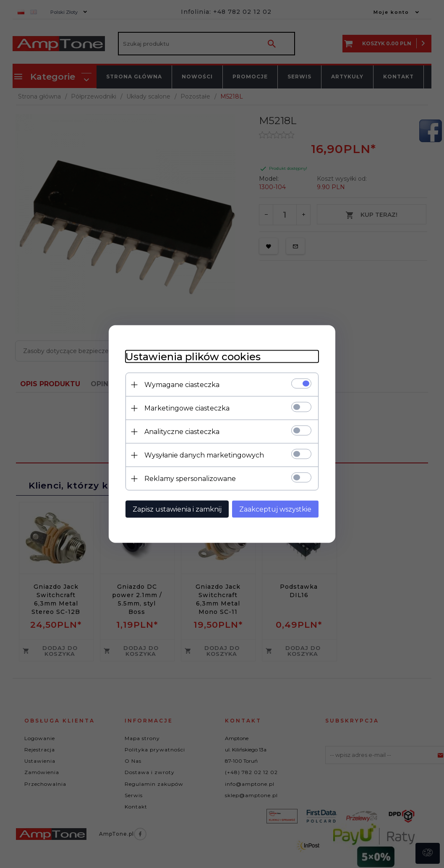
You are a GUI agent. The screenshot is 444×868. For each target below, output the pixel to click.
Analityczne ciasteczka (182, 432)
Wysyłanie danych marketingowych (204, 455)
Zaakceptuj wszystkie (275, 509)
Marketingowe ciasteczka (187, 408)
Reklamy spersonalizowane (190, 479)
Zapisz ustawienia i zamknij (177, 509)
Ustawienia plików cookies (193, 357)
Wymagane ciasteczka (182, 385)
